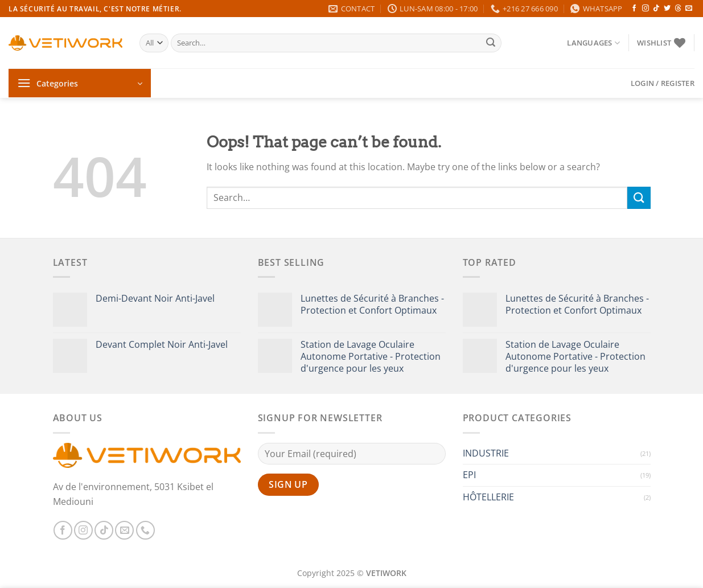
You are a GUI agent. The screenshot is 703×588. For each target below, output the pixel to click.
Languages (593, 43)
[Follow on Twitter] (667, 9)
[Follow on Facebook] (634, 9)
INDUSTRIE (486, 453)
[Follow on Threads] (678, 9)
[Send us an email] (689, 9)
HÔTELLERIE (488, 497)
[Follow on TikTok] (656, 9)
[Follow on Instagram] (646, 9)
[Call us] (145, 530)
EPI (469, 475)
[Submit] (491, 43)
